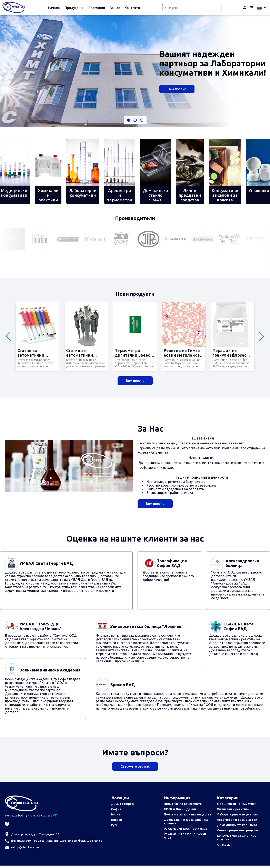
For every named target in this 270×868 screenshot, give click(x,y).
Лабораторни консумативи (238, 814)
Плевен (117, 820)
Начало (54, 8)
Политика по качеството (183, 804)
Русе (114, 825)
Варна (116, 814)
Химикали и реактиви (233, 809)
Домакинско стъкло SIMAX (237, 825)
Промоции (97, 8)
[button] (129, 120)
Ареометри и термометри (237, 820)
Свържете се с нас (135, 766)
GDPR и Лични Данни (180, 809)
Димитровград (122, 804)
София (116, 809)
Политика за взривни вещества (187, 814)
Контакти (132, 8)
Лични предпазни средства (238, 830)
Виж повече (177, 89)
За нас (115, 8)
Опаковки (224, 844)
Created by (49, 816)
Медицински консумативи (237, 804)
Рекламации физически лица (186, 829)
